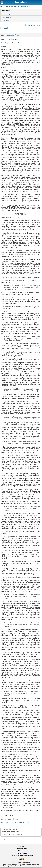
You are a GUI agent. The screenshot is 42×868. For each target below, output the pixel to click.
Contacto (22, 846)
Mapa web (22, 851)
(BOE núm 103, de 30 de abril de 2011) (15, 823)
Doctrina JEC (16, 7)
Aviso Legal (22, 853)
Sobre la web (22, 849)
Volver (4, 839)
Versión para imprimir (34, 25)
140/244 (18, 43)
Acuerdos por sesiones (10, 14)
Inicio (8, 7)
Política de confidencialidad (22, 856)
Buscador (6, 21)
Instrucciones (21, 2)
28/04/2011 (15, 35)
